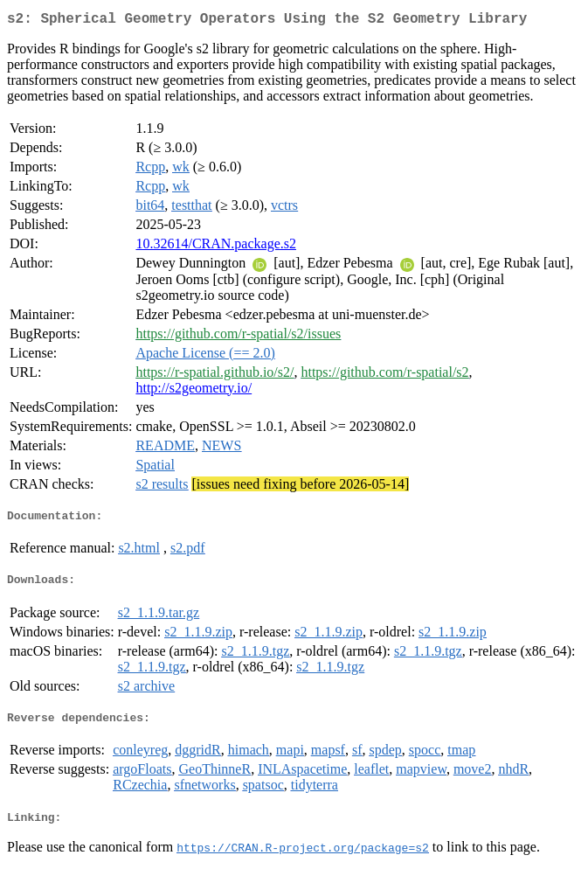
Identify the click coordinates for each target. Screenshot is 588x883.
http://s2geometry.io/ (194, 391)
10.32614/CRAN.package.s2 (216, 247)
